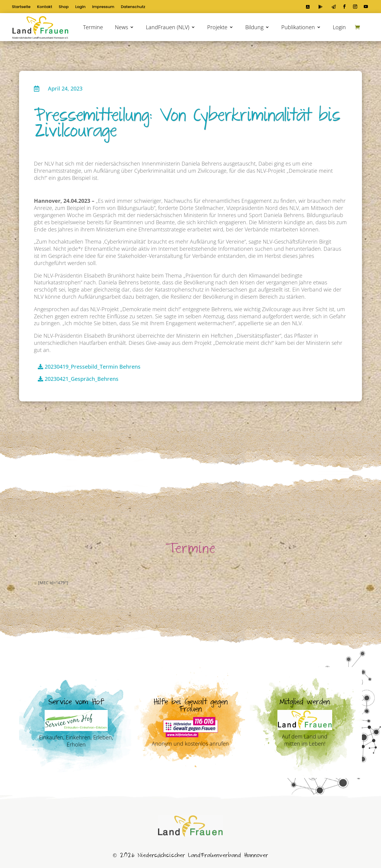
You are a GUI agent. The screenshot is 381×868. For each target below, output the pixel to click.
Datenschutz (133, 7)
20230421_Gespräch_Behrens (82, 379)
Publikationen (298, 27)
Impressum (103, 7)
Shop (64, 7)
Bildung (254, 27)
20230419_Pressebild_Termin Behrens (93, 367)
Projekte (217, 27)
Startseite (21, 7)
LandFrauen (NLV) (168, 27)
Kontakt (45, 7)
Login (81, 7)
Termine (93, 27)
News (121, 27)
